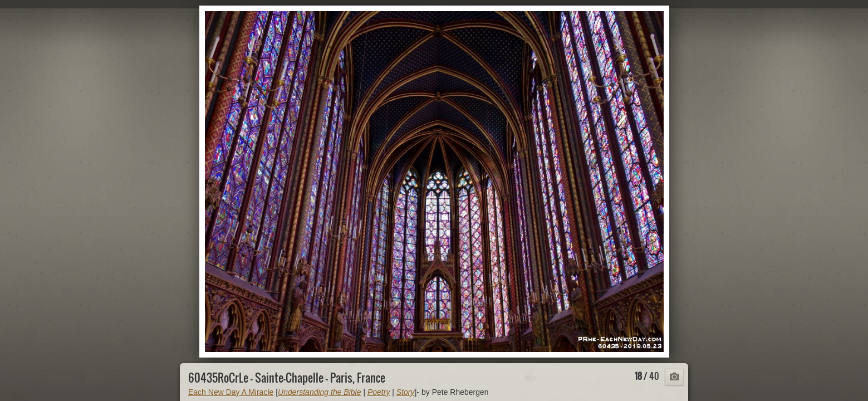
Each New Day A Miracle (231, 392)
